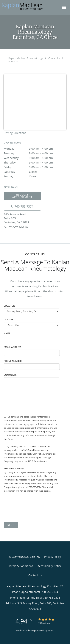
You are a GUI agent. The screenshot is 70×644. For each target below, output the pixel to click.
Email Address (13, 347)
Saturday (35, 172)
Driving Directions (15, 133)
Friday (35, 167)
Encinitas (13, 61)
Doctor (8, 320)
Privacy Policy (53, 557)
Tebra (51, 630)
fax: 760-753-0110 (16, 227)
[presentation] (32, 508)
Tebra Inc (34, 557)
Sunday (35, 176)
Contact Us (54, 58)
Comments (10, 375)
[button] (64, 7)
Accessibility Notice (50, 566)
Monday (35, 149)
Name (7, 333)
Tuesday (35, 153)
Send (11, 525)
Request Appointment (22, 196)
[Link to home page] (29, 6)
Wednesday (35, 158)
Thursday (35, 162)
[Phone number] (22, 206)
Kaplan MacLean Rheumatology (26, 58)
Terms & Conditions (21, 566)
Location (9, 306)
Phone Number (13, 361)
